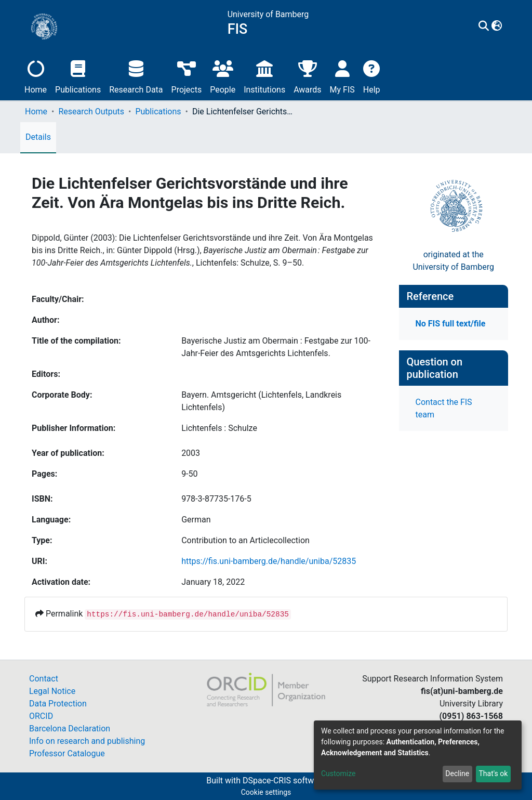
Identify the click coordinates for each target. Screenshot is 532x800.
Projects (187, 76)
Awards (307, 76)
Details (38, 137)
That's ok (493, 773)
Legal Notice (52, 691)
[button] (497, 27)
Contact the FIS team (444, 408)
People (223, 76)
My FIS (342, 76)
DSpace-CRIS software (284, 781)
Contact (44, 679)
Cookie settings (266, 792)
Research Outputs (91, 112)
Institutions (264, 76)
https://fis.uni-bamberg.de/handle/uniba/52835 (269, 561)
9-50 (189, 474)
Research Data (136, 76)
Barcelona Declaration (70, 729)
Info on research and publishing (87, 741)
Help (372, 76)
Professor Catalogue (67, 753)
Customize (338, 773)
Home (36, 76)
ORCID (41, 716)
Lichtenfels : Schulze (219, 428)
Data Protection (58, 704)
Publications (78, 76)
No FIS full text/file (451, 324)
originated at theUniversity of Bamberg (453, 261)
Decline (457, 773)
